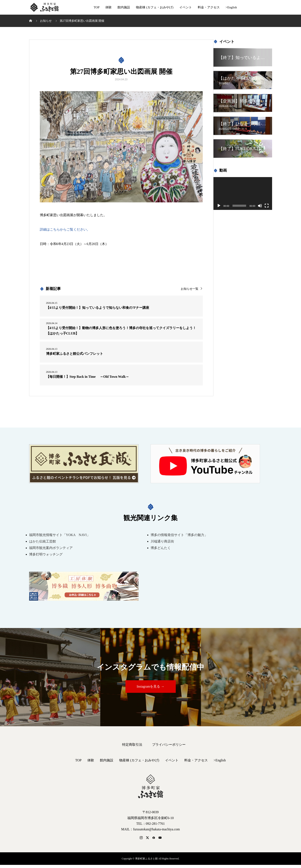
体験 (109, 7)
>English (231, 7)
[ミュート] (261, 201)
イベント (186, 7)
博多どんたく (161, 551)
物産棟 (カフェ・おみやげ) (155, 7)
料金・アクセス (209, 7)
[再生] (227, 201)
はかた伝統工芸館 (43, 544)
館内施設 (124, 7)
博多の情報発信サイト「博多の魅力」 (179, 538)
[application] (247, 191)
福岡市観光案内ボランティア (51, 551)
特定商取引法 (132, 748)
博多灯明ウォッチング (46, 557)
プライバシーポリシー (169, 748)
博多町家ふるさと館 (44, 7)
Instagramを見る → (151, 690)
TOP (97, 7)
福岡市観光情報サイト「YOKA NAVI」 (60, 538)
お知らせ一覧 (198, 292)
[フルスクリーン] (267, 201)
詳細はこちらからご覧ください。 (65, 233)
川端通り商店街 (162, 544)
